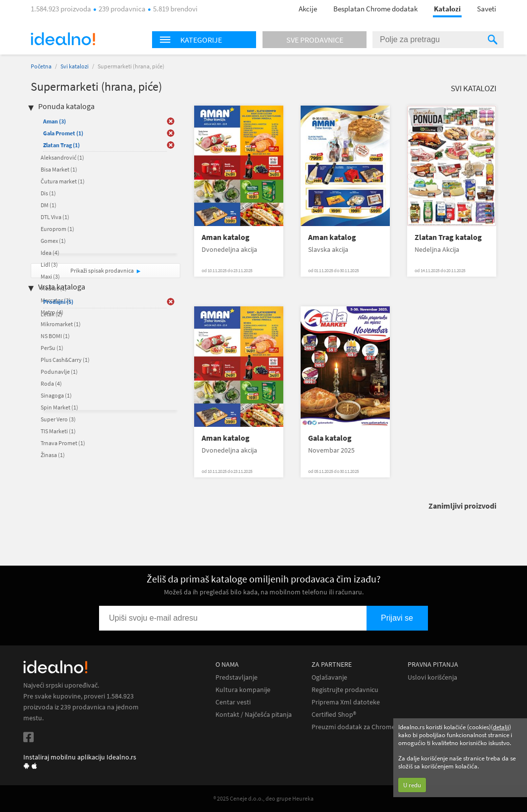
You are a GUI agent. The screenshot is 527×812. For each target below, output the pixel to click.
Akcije (308, 9)
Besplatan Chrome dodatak (375, 9)
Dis (48, 193)
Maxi (50, 276)
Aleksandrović (62, 157)
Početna (41, 66)
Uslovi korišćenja (432, 677)
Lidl (49, 264)
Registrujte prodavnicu (345, 690)
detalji (501, 727)
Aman (54, 121)
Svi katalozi (75, 66)
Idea (50, 253)
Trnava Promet (63, 443)
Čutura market (63, 181)
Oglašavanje (329, 677)
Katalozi (447, 9)
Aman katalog (226, 237)
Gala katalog (330, 438)
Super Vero (58, 419)
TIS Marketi (58, 431)
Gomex (53, 241)
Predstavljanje (237, 677)
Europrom (57, 229)
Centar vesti (233, 702)
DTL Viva (55, 217)
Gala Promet (63, 133)
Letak (52, 314)
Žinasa (53, 455)
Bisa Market (59, 169)
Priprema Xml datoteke (346, 702)
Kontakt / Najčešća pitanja (254, 715)
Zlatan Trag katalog (448, 237)
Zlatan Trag (61, 145)
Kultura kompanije (243, 690)
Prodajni (58, 302)
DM (49, 205)
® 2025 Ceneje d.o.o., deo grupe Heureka (263, 798)
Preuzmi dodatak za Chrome (353, 727)
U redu (412, 785)
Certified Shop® (334, 715)
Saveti (487, 9)
